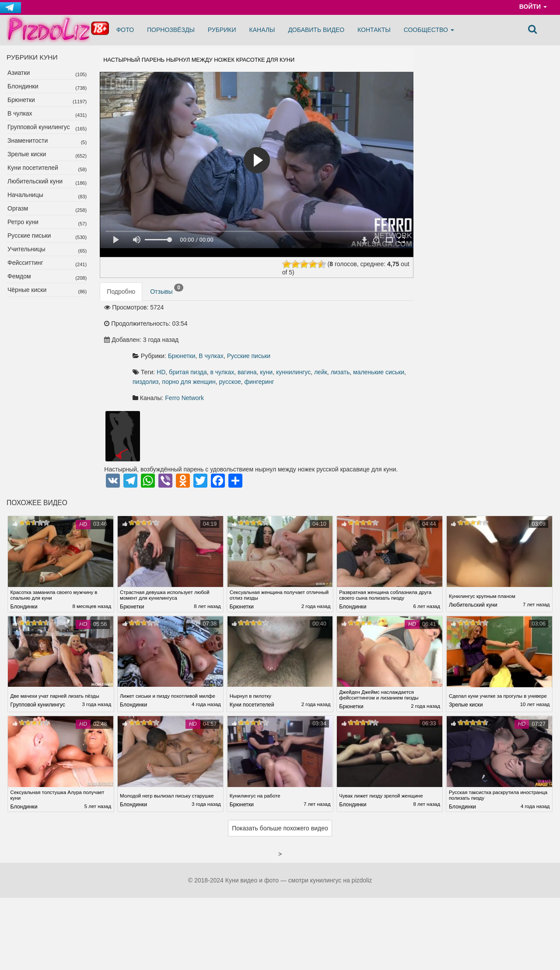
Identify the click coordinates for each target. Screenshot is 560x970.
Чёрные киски (27, 290)
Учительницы (26, 249)
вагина (341, 336)
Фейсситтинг (25, 263)
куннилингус (387, 336)
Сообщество (429, 30)
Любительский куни (35, 181)
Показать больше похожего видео (280, 803)
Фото (125, 30)
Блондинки (23, 86)
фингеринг (266, 355)
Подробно (121, 304)
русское (237, 355)
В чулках (20, 113)
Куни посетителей (33, 168)
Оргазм (18, 208)
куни (360, 336)
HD (255, 336)
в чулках (316, 336)
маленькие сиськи (291, 345)
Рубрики (222, 30)
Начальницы (25, 195)
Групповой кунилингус (39, 127)
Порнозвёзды (171, 30)
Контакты (374, 30)
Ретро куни (23, 222)
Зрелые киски (27, 154)
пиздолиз (333, 345)
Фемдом (19, 276)
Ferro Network (278, 371)
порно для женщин (376, 345)
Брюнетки (21, 100)
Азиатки (19, 73)
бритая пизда (282, 336)
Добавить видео (316, 30)
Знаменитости (28, 141)
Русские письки (29, 235)
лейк (233, 345)
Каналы (262, 30)
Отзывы (167, 302)
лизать (252, 345)
